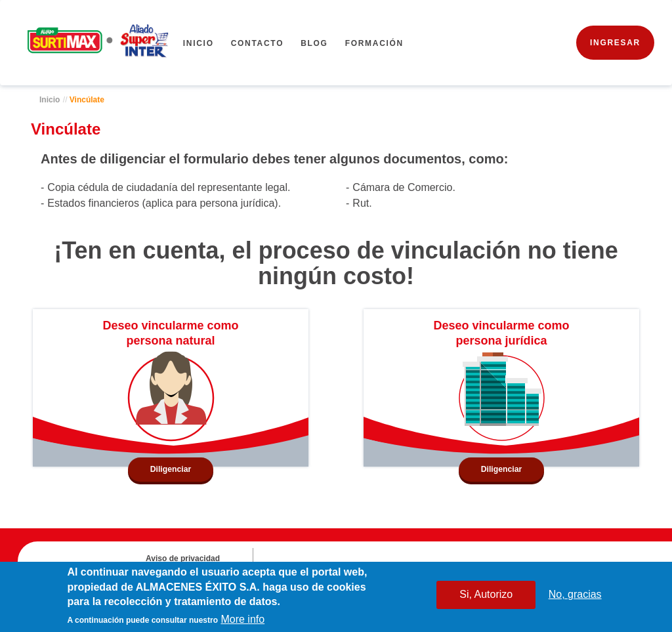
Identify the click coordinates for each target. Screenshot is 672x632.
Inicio (199, 43)
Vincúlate (87, 100)
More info (242, 621)
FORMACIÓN (374, 43)
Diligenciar (171, 469)
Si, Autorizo (486, 596)
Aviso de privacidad (183, 558)
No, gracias (575, 596)
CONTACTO (258, 43)
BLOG (314, 43)
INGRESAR (615, 43)
